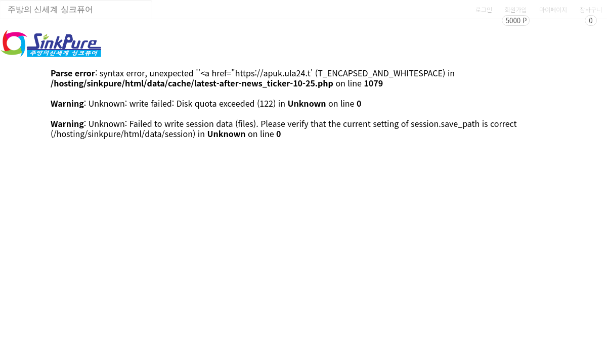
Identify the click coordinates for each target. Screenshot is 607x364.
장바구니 (591, 9)
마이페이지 (553, 9)
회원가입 (515, 9)
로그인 (484, 9)
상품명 (0, 0)
